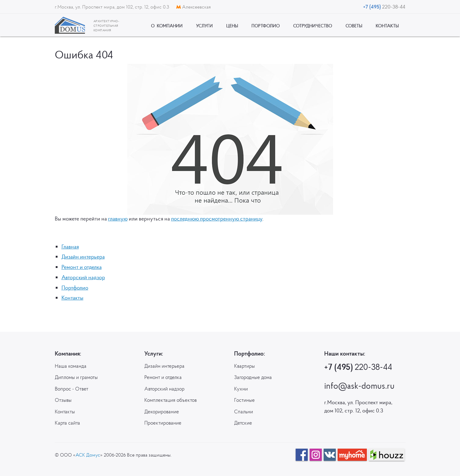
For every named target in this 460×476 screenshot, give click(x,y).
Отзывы (63, 400)
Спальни (244, 412)
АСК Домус (88, 455)
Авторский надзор (83, 277)
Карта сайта (67, 423)
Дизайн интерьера (83, 257)
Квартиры (244, 366)
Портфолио (75, 288)
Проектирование (163, 423)
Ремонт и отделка (82, 267)
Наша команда (71, 366)
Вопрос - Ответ (72, 389)
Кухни (241, 389)
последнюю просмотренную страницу (217, 219)
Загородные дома (253, 377)
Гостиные (244, 400)
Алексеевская (193, 7)
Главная (70, 247)
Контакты (72, 298)
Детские (243, 423)
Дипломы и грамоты (76, 377)
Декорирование (162, 412)
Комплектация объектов (170, 400)
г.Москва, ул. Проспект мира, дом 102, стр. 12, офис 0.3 (112, 7)
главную (118, 219)
